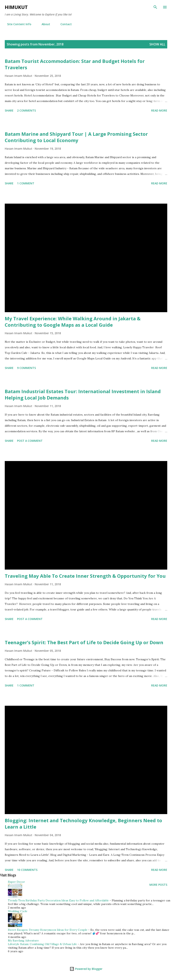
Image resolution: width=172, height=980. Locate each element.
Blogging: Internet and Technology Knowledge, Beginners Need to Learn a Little (83, 824)
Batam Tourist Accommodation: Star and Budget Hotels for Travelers (75, 64)
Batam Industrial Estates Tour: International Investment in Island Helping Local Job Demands (83, 394)
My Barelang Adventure (23, 941)
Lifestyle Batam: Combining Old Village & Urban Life (42, 944)
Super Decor (16, 882)
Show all (157, 44)
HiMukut (16, 7)
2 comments (26, 110)
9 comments (26, 368)
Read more (159, 110)
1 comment (26, 183)
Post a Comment (30, 441)
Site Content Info (17, 24)
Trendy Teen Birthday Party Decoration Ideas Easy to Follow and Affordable (58, 900)
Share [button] (9, 110)
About (43, 24)
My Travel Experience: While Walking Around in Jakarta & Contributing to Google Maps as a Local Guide (73, 322)
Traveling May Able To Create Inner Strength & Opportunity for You (85, 576)
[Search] (155, 7)
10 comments (27, 870)
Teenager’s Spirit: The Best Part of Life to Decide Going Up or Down (84, 642)
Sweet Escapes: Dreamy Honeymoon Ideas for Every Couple (48, 930)
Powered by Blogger (86, 969)
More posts (158, 885)
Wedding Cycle (18, 911)
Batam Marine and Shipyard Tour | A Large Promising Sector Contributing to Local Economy (76, 137)
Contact (64, 24)
